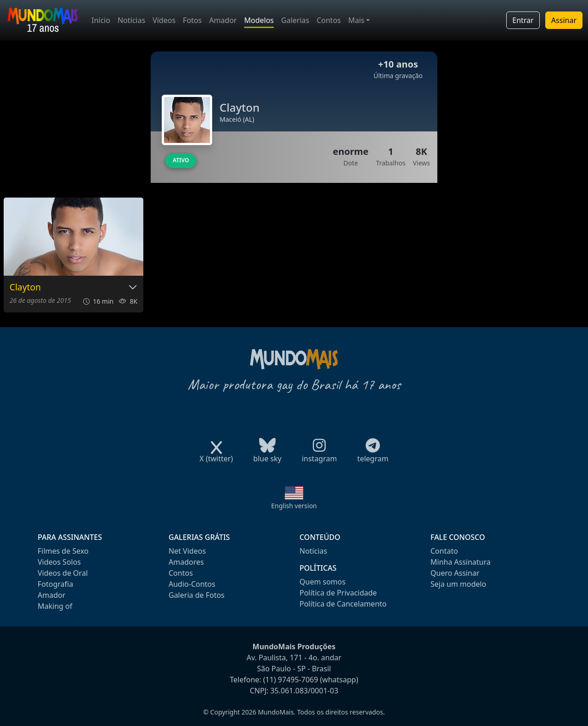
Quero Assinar (455, 573)
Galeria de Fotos (197, 595)
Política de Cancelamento (343, 604)
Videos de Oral (63, 573)
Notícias (131, 20)
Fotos (192, 20)
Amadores (186, 562)
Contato (444, 551)
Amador (223, 20)
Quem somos (322, 582)
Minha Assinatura (461, 562)
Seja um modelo (458, 584)
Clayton (25, 287)
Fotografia (55, 584)
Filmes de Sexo (63, 551)
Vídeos (164, 20)
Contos (329, 20)
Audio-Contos (192, 584)
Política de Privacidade (338, 593)
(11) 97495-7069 (291, 680)
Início (101, 20)
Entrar (523, 20)
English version (294, 506)
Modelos (259, 20)
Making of (55, 606)
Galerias (295, 20)
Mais (356, 20)
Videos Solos (59, 562)
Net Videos (187, 551)
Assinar (564, 20)
